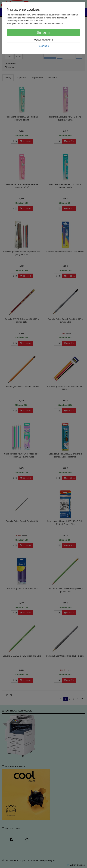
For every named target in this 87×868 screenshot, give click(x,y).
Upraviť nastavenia (43, 40)
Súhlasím (43, 32)
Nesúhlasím (43, 46)
